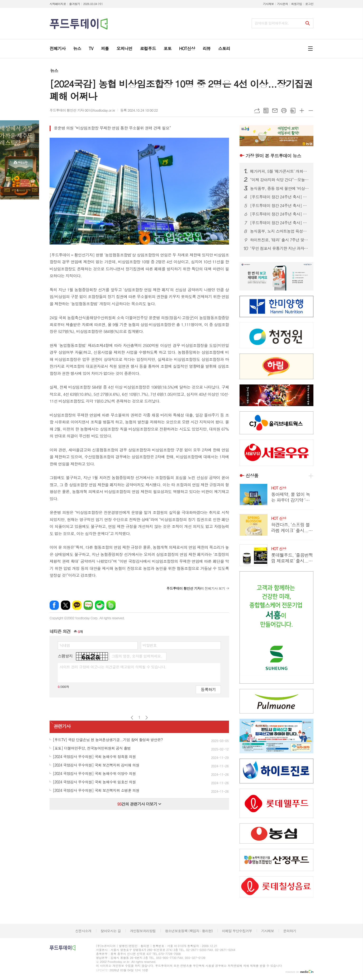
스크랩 (293, 111)
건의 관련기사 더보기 (139, 804)
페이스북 (54, 605)
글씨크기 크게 (302, 111)
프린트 (284, 111)
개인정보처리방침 (143, 931)
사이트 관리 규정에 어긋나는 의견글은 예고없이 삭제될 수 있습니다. (113, 667)
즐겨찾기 (75, 4)
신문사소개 (83, 931)
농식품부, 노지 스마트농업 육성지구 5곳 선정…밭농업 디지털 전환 (280, 231)
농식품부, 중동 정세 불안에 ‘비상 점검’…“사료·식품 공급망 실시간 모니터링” (280, 188)
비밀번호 (150, 645)
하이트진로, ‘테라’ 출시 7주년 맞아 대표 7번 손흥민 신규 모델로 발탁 (280, 240)
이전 (132, 718)
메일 (275, 111)
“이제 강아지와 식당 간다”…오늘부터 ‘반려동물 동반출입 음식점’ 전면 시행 (280, 180)
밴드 (111, 605)
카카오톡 (77, 605)
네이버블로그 (88, 605)
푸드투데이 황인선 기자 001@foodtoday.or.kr (82, 110)
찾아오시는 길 (111, 931)
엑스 (66, 605)
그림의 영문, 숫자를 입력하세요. (137, 656)
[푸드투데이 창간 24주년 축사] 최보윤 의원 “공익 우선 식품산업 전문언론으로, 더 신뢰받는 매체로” (280, 214)
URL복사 (257, 111)
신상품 (252, 475)
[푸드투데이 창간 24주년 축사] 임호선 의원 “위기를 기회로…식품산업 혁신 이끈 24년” (280, 206)
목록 (266, 111)
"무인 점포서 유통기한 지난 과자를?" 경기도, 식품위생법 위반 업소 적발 (280, 248)
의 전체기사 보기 (196, 588)
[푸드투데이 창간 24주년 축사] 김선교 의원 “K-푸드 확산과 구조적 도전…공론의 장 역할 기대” (280, 223)
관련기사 (62, 726)
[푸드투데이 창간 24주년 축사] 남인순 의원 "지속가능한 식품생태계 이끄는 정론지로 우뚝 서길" (280, 197)
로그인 (309, 4)
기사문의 (282, 4)
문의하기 (290, 931)
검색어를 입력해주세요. (272, 23)
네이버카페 (100, 605)
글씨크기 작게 (311, 111)
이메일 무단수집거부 (237, 931)
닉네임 (65, 645)
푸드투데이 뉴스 (273, 156)
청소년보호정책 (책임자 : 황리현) (189, 931)
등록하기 (208, 689)
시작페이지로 (58, 4)
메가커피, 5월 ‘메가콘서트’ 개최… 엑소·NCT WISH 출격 (280, 171)
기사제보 (268, 4)
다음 (147, 718)
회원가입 (297, 4)
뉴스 (54, 71)
